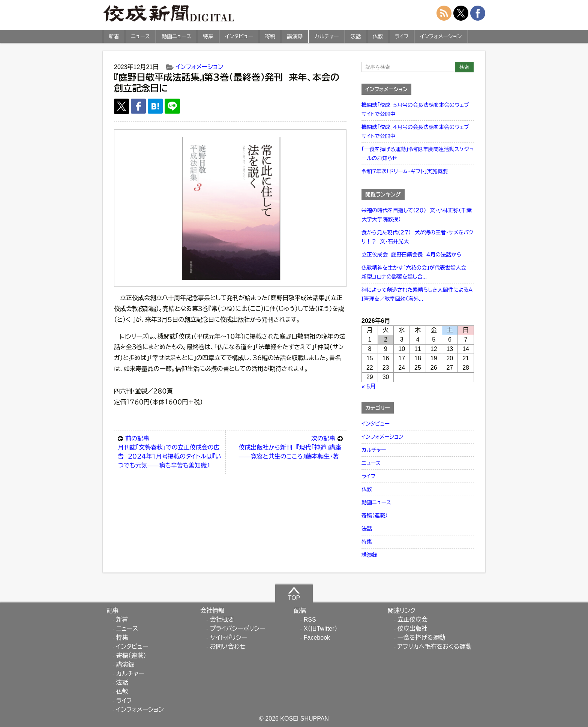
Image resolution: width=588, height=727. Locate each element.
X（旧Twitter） (321, 629)
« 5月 (369, 386)
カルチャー (326, 36)
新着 (114, 36)
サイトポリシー (229, 638)
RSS (310, 620)
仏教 (378, 36)
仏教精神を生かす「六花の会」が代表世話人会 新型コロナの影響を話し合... (415, 272)
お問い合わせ (228, 647)
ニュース (140, 36)
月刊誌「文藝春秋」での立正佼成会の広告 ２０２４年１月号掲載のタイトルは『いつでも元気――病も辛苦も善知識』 (170, 451)
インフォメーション (441, 36)
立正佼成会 (412, 620)
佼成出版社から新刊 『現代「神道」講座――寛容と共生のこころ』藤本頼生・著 (291, 447)
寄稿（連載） (375, 516)
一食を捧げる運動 (421, 638)
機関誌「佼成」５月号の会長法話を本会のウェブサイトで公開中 (415, 109)
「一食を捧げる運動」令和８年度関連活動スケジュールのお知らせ (418, 154)
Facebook (317, 638)
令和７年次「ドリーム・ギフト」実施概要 (405, 171)
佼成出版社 (412, 629)
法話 (356, 36)
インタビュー (239, 36)
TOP (294, 594)
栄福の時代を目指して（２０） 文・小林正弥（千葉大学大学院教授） (417, 215)
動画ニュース (176, 36)
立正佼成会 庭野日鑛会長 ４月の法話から (411, 255)
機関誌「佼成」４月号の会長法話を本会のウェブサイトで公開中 (415, 132)
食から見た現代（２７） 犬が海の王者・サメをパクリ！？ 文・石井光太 (417, 237)
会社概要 (222, 620)
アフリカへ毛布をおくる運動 (434, 647)
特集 (208, 36)
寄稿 (270, 36)
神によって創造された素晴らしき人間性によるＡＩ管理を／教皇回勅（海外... (417, 294)
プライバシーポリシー (238, 629)
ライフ (402, 36)
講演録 (295, 36)
